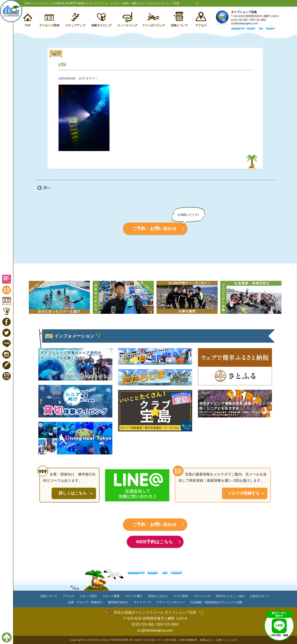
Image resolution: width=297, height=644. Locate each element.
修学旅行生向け (118, 602)
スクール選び (134, 596)
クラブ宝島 (181, 596)
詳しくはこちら (73, 493)
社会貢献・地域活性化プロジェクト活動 (216, 602)
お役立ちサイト (260, 596)
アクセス (201, 25)
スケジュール (202, 596)
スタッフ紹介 (88, 596)
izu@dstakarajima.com (244, 23)
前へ (47, 188)
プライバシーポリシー (171, 602)
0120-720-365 (239, 20)
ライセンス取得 (49, 25)
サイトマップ (142, 602)
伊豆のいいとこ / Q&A (230, 596)
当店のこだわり (158, 596)
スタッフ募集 (111, 596)
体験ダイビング (101, 25)
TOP (28, 25)
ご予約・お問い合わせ (154, 229)
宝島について (179, 25)
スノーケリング (127, 25)
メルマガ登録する (244, 493)
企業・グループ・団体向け (85, 602)
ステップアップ (75, 25)
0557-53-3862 (258, 20)
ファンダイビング (153, 25)
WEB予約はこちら (155, 542)
